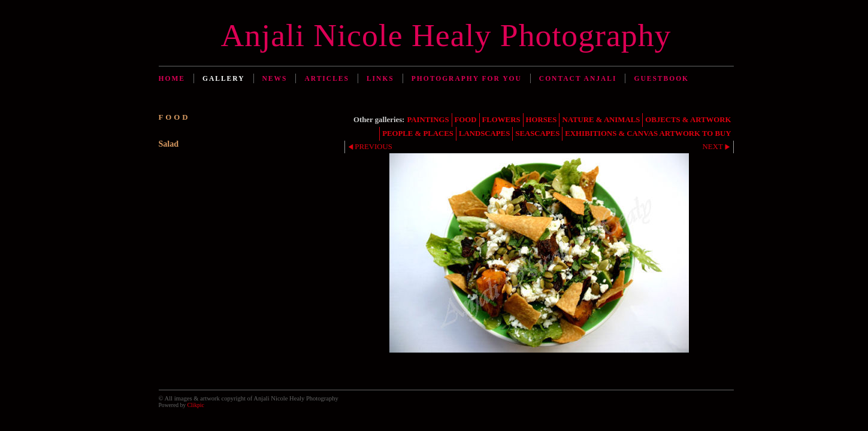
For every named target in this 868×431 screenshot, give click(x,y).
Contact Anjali (578, 78)
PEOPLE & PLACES (418, 133)
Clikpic (195, 405)
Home (172, 78)
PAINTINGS (428, 120)
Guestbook (661, 78)
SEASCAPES (537, 133)
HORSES (542, 120)
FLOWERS (501, 120)
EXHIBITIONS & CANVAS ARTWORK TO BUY (648, 133)
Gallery (224, 78)
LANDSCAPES (484, 133)
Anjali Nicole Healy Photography (446, 35)
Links (380, 78)
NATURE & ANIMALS (601, 120)
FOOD (466, 120)
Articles (326, 78)
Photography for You (467, 78)
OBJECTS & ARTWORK (688, 120)
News (275, 78)
